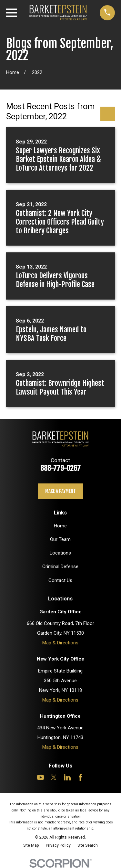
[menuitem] (31, 845)
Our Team (60, 539)
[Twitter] (54, 777)
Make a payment (60, 491)
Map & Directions (60, 643)
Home (60, 526)
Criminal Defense (60, 566)
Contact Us (60, 580)
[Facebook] (81, 777)
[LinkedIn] (67, 777)
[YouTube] (40, 777)
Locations (60, 553)
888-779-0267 (60, 468)
